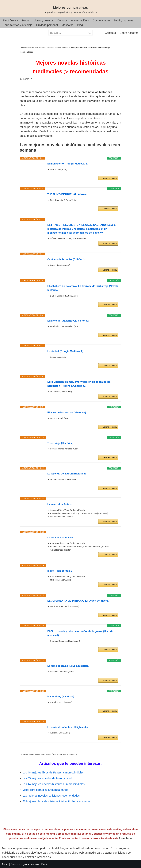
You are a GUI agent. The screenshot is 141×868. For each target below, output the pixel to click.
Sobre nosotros (129, 33)
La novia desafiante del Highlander (68, 727)
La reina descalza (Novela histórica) (68, 666)
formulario (125, 838)
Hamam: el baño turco (60, 504)
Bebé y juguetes (123, 20)
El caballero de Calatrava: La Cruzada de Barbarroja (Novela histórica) (83, 288)
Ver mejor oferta (110, 178)
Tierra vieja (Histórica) (60, 443)
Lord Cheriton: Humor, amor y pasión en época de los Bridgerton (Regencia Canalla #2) (79, 384)
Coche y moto (101, 20)
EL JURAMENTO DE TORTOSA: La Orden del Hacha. (78, 601)
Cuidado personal (47, 25)
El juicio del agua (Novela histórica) (68, 321)
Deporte (62, 20)
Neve (5, 864)
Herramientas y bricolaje (17, 25)
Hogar (26, 20)
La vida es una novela (60, 538)
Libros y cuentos (44, 20)
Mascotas (67, 25)
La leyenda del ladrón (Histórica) (67, 474)
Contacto (110, 33)
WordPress (42, 864)
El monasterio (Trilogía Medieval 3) (68, 164)
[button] (18, 20)
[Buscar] (67, 33)
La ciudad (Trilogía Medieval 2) (65, 351)
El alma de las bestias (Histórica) (67, 412)
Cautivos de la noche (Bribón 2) (66, 259)
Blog (80, 25)
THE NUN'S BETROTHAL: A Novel (67, 194)
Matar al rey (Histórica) (61, 697)
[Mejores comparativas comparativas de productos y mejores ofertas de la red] (70, 10)
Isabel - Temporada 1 (60, 571)
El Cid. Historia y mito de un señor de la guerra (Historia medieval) (80, 633)
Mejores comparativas (44, 48)
